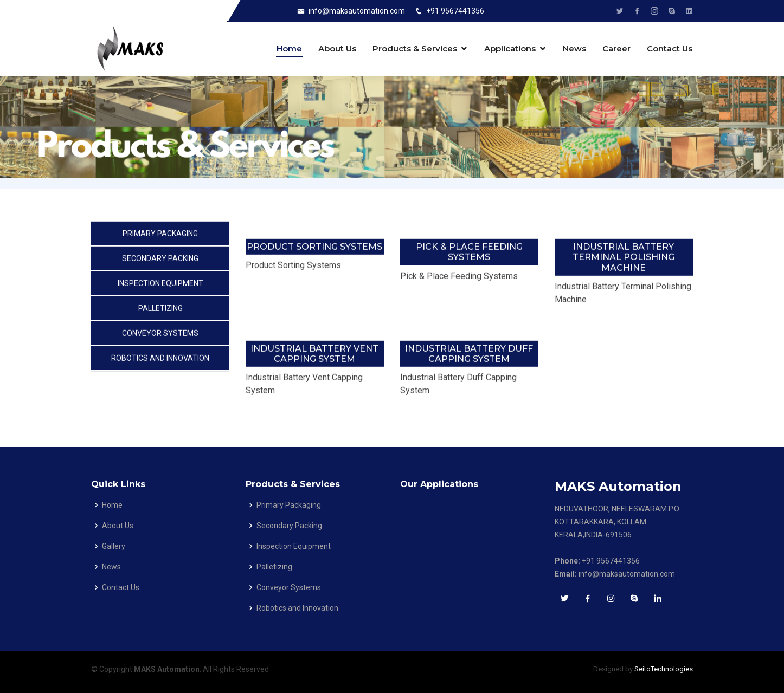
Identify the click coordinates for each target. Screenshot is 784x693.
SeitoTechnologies (664, 669)
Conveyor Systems (160, 335)
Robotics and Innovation (160, 360)
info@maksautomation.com (357, 11)
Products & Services (415, 48)
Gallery (114, 546)
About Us (337, 48)
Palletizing (160, 310)
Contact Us (670, 48)
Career (616, 48)
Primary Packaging (160, 235)
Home (289, 48)
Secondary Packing (160, 260)
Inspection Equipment (160, 285)
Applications (510, 48)
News (574, 48)
